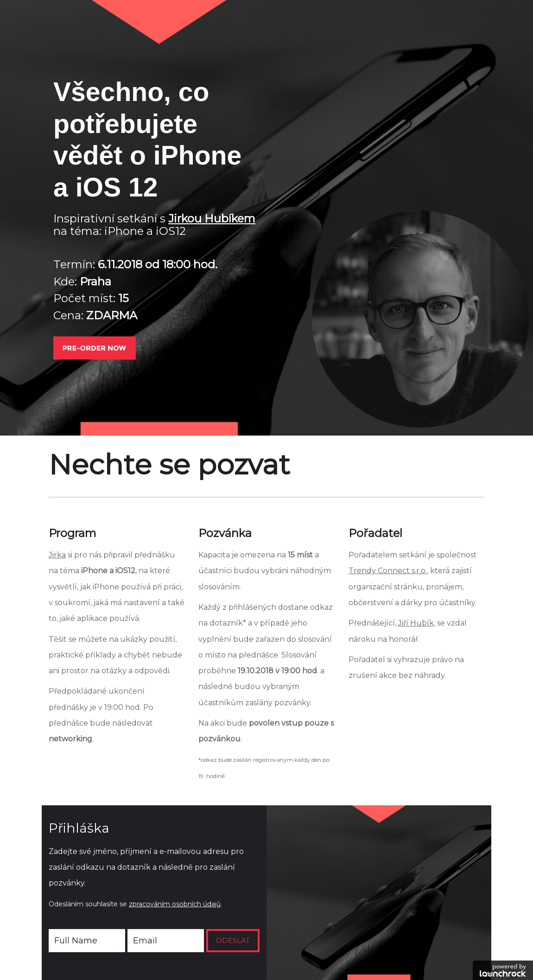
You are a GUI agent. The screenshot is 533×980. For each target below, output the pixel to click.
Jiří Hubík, (417, 623)
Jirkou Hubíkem (212, 218)
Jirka (57, 555)
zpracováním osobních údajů (175, 904)
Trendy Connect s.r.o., (388, 571)
